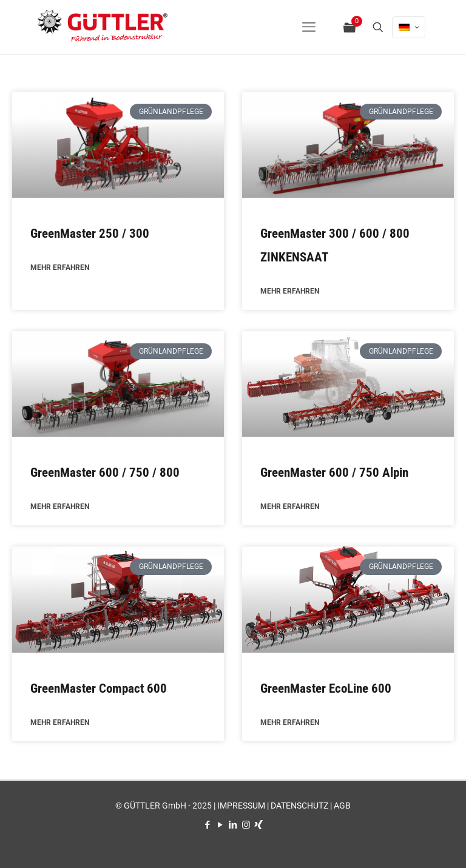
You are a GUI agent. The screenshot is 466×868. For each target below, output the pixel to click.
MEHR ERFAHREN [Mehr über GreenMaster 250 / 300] (60, 268)
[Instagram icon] (246, 825)
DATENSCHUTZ (299, 806)
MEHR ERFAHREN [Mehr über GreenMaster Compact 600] (60, 724)
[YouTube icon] (221, 825)
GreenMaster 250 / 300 (90, 234)
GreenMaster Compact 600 (99, 690)
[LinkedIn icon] (233, 825)
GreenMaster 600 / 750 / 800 (105, 473)
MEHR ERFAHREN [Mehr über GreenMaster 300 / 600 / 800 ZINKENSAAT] (290, 292)
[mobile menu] (309, 27)
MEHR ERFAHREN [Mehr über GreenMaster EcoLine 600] (290, 724)
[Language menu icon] (409, 27)
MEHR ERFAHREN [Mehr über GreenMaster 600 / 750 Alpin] (290, 508)
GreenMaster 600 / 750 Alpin (334, 473)
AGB (342, 806)
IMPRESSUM (241, 806)
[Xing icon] (259, 825)
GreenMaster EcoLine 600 (326, 690)
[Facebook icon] (208, 825)
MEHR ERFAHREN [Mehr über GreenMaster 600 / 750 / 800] (60, 508)
